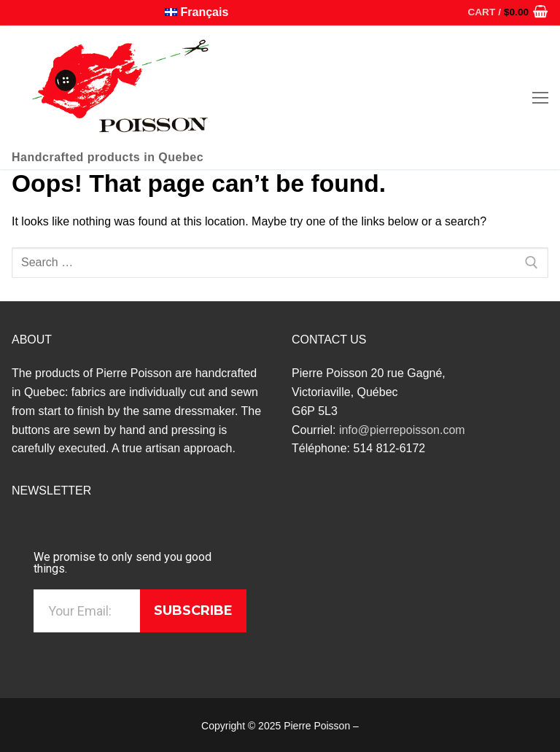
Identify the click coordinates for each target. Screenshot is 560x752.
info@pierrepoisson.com (402, 430)
